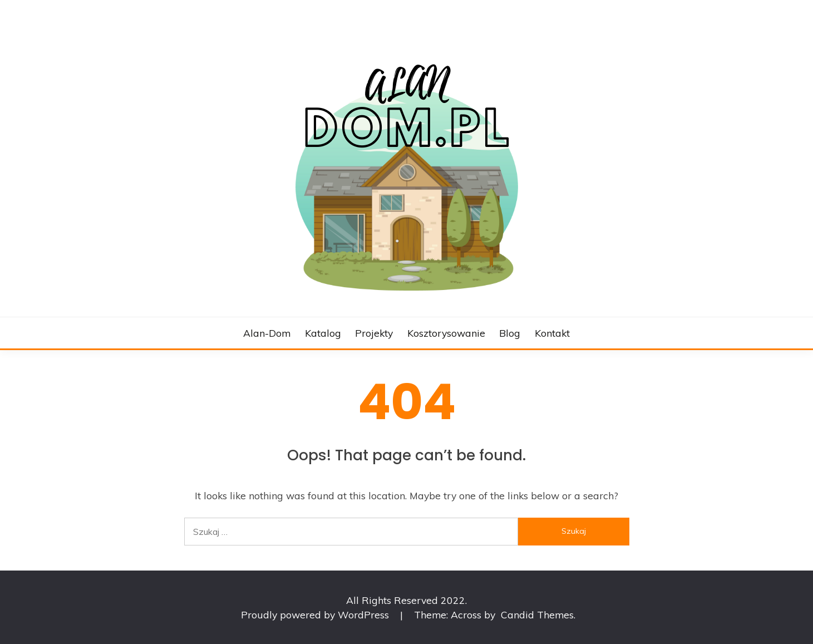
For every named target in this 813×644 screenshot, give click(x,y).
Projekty (374, 333)
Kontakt (552, 333)
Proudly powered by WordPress (316, 614)
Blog (510, 333)
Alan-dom (267, 333)
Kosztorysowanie (446, 333)
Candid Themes (537, 614)
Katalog (323, 333)
